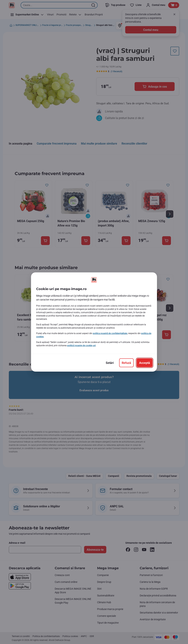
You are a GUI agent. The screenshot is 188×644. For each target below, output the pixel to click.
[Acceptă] (145, 363)
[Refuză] (126, 363)
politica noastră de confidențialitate (110, 333)
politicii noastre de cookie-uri (81, 346)
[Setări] (110, 363)
